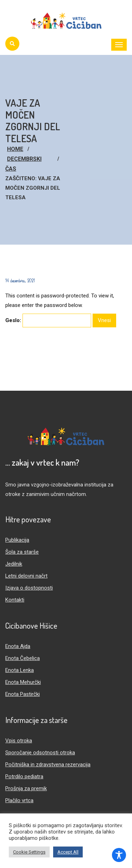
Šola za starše (22, 552)
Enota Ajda (18, 646)
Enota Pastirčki (23, 694)
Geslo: (48, 320)
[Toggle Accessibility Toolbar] (119, 855)
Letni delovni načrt (26, 576)
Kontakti (15, 600)
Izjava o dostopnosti (29, 588)
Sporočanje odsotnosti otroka (40, 753)
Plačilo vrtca (19, 800)
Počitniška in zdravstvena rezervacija (48, 765)
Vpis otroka (19, 741)
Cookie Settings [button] (29, 852)
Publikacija (17, 540)
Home (15, 149)
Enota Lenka (20, 670)
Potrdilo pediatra (24, 776)
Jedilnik (14, 564)
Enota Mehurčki (23, 682)
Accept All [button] (68, 852)
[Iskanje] (12, 44)
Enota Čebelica (23, 658)
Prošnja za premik (26, 788)
